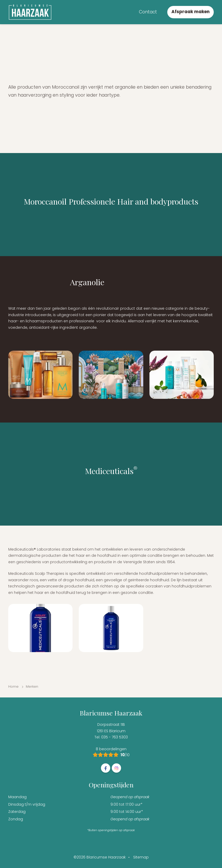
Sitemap (141, 857)
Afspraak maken (191, 12)
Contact (148, 12)
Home (13, 686)
